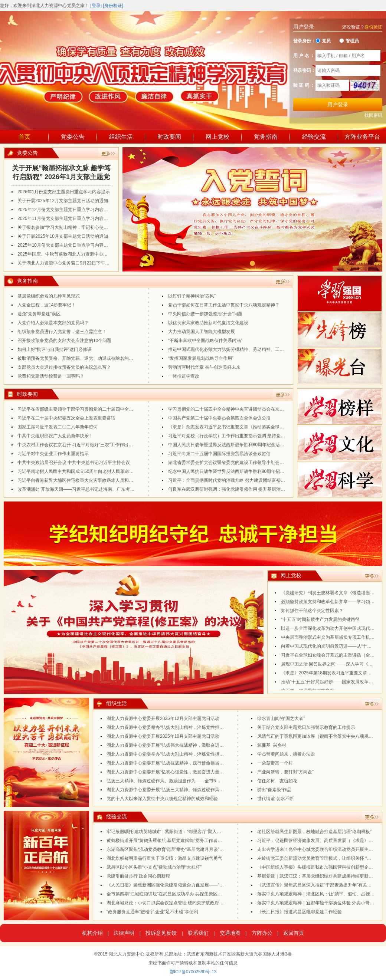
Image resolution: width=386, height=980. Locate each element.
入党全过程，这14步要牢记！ (47, 305)
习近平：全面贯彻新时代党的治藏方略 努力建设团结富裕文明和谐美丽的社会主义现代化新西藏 (262, 480)
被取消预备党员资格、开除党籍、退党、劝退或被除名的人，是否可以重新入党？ (98, 358)
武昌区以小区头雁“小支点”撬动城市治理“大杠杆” (154, 867)
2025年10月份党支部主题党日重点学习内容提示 (65, 245)
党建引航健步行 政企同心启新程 (138, 876)
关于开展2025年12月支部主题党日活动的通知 (63, 201)
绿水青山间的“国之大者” (281, 718)
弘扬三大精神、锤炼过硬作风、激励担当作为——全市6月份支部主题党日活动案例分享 (192, 781)
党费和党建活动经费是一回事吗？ (51, 376)
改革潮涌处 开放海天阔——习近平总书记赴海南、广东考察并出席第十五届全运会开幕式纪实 (109, 489)
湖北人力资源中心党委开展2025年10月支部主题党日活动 (163, 736)
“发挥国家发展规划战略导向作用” (201, 358)
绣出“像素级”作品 (274, 790)
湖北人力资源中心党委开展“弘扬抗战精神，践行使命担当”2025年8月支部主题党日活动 (192, 763)
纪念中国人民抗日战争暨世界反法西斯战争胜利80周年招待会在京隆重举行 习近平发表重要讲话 (263, 471)
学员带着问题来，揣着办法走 (286, 754)
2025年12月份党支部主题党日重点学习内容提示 (65, 210)
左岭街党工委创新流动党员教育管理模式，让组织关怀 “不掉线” (319, 858)
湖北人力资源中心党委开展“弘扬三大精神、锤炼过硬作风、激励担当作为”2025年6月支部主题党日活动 (208, 790)
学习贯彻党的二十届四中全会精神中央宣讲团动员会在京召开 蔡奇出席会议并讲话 (249, 409)
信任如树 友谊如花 (277, 781)
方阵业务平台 (362, 137)
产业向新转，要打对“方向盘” (285, 772)
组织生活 (121, 137)
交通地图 (230, 933)
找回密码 (373, 115)
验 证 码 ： (304, 85)
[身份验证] (113, 6)
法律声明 (124, 933)
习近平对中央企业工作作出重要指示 (53, 454)
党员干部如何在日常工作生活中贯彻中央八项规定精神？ (224, 305)
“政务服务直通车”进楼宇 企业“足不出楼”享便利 (152, 912)
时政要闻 (169, 137)
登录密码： (304, 70)
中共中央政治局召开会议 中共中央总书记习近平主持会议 (74, 463)
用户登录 (338, 105)
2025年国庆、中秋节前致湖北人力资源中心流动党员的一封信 (78, 254)
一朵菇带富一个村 (275, 763)
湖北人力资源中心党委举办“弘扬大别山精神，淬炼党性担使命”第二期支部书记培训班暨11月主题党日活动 (211, 727)
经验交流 (314, 137)
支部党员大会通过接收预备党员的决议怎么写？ (64, 367)
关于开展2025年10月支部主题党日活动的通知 (63, 236)
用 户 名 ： (304, 56)
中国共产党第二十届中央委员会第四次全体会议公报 (219, 418)
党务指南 (266, 137)
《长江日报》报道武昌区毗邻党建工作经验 (300, 912)
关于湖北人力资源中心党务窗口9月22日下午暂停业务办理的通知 (81, 263)
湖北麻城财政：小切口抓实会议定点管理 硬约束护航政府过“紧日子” (173, 903)
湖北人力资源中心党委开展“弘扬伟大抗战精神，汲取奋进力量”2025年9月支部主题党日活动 (197, 745)
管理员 (349, 41)
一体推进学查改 (184, 376)
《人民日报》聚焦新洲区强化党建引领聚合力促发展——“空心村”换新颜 (177, 885)
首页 (24, 137)
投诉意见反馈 (161, 933)
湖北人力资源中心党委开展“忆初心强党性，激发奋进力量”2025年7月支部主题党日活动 (192, 772)
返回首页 (294, 933)
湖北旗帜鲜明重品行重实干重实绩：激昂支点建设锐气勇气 (164, 858)
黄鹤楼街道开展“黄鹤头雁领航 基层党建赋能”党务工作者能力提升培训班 (178, 841)
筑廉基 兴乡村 (272, 745)
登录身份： (304, 41)
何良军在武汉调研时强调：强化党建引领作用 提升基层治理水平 (231, 489)
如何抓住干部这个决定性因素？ (312, 612)
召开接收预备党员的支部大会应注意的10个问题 (64, 341)
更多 (108, 154)
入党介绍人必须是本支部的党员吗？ (53, 323)
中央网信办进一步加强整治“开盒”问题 (205, 314)
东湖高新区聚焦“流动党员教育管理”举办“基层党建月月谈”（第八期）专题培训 (183, 849)
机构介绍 (92, 933)
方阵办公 (262, 933)
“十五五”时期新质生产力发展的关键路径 (320, 621)
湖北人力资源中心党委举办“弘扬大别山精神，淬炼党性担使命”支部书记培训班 (184, 754)
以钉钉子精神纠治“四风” (192, 296)
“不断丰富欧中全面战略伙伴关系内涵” (205, 341)
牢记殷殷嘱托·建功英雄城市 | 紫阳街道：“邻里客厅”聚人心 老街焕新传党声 (180, 832)
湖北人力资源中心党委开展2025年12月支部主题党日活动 (163, 718)
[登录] (96, 6)
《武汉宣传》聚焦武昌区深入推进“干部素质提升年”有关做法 (317, 885)
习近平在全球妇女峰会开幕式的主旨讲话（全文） (330, 657)
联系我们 (198, 933)
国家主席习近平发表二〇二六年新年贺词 (58, 427)
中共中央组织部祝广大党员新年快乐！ (55, 436)
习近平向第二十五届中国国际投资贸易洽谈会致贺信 (219, 454)
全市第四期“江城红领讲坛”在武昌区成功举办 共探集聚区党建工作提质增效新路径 (187, 894)
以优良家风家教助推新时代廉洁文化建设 (208, 323)
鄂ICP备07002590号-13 (193, 972)
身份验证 (373, 27)
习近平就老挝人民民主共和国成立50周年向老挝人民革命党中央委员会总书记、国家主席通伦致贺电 (116, 471)
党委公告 (73, 137)
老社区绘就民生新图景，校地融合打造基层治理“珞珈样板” (314, 832)
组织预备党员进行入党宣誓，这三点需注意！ (62, 332)
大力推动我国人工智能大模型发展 (202, 332)
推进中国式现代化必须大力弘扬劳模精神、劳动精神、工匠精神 (230, 349)
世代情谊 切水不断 (276, 799)
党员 (323, 41)
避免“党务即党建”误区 (39, 314)
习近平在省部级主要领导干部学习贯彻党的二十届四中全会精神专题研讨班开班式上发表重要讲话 (113, 409)
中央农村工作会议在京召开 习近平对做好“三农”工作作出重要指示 (82, 445)
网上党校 (217, 137)
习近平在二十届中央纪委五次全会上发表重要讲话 (66, 418)
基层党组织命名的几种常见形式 (49, 296)
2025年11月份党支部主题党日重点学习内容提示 (65, 218)
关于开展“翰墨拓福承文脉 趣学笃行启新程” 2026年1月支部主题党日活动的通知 (61, 173)
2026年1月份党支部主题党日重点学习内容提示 (64, 192)
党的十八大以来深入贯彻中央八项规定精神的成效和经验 (162, 799)
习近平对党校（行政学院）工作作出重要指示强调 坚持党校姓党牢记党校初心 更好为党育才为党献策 (267, 436)
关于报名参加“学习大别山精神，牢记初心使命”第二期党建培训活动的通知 (90, 227)
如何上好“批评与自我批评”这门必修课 (55, 349)
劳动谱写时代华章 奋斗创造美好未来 (204, 367)
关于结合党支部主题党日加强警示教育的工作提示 (306, 727)
